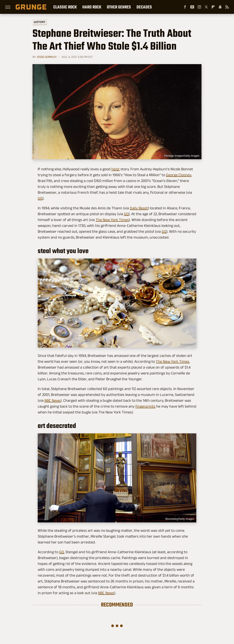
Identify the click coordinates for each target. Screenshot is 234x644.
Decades (144, 7)
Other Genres (119, 7)
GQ (40, 198)
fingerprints (145, 406)
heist (115, 169)
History (40, 22)
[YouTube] (192, 7)
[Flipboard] (213, 7)
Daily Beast (139, 208)
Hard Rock (92, 7)
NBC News (53, 400)
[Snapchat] (220, 7)
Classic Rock (65, 7)
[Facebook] (185, 7)
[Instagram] (199, 7)
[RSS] (227, 7)
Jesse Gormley (47, 57)
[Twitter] (206, 7)
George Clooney (179, 175)
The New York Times (112, 220)
